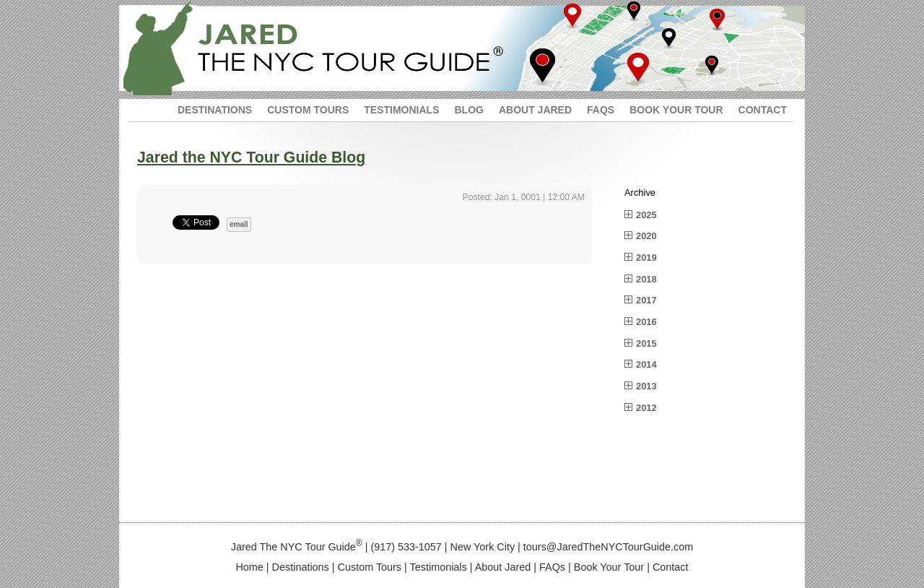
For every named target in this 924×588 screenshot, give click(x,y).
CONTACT (763, 110)
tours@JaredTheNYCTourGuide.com (608, 547)
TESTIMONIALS (401, 110)
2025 (646, 215)
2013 (646, 386)
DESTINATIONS (215, 110)
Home (249, 567)
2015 (646, 343)
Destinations (301, 567)
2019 (646, 258)
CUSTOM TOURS (308, 110)
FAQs (552, 567)
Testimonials (439, 567)
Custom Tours (370, 567)
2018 (646, 279)
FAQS (601, 110)
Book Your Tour (609, 567)
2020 (646, 236)
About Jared (503, 567)
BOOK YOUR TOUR (676, 110)
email (239, 224)
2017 (646, 300)
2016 (646, 322)
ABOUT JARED (535, 110)
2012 (646, 408)
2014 (646, 364)
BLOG (468, 110)
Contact (671, 567)
